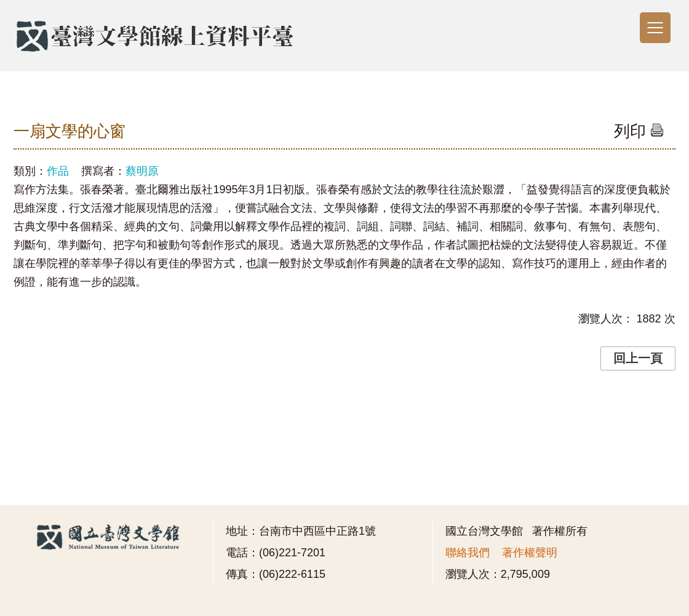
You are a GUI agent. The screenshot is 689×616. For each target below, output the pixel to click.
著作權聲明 (530, 553)
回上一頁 (638, 358)
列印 (639, 131)
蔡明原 (142, 171)
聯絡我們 (468, 553)
